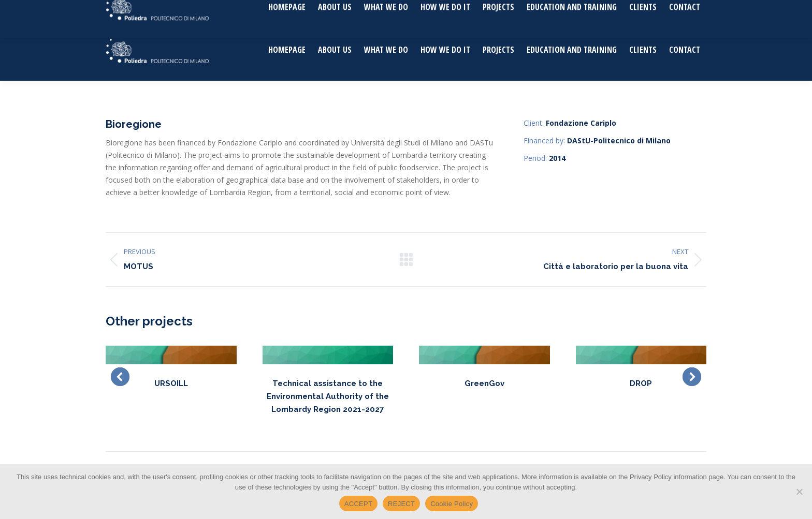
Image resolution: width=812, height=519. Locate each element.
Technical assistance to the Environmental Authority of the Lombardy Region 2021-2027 (328, 396)
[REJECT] (799, 492)
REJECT (401, 504)
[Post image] (171, 355)
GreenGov (484, 383)
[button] (120, 377)
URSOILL (171, 383)
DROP (641, 383)
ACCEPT (358, 504)
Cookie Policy (452, 504)
